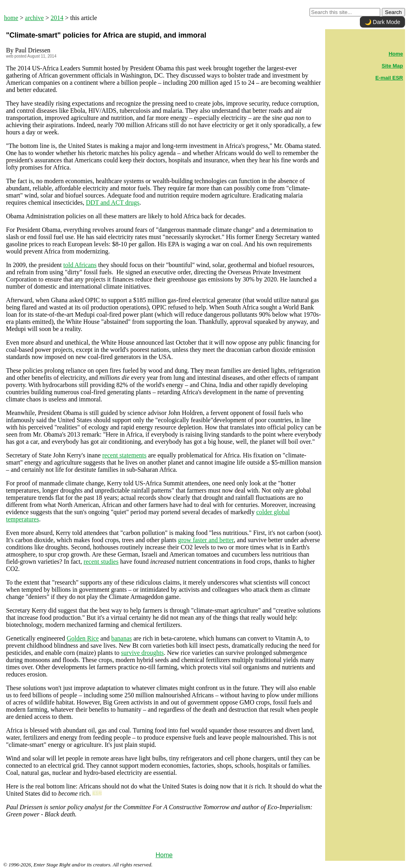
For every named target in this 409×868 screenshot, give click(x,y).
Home (164, 855)
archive (35, 18)
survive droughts (142, 653)
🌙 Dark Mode (382, 22)
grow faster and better (206, 540)
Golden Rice (83, 638)
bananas (121, 638)
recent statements (124, 455)
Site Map (392, 66)
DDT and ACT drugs (113, 203)
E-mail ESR (389, 78)
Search (393, 12)
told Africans (80, 265)
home (11, 18)
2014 (57, 18)
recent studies (101, 562)
